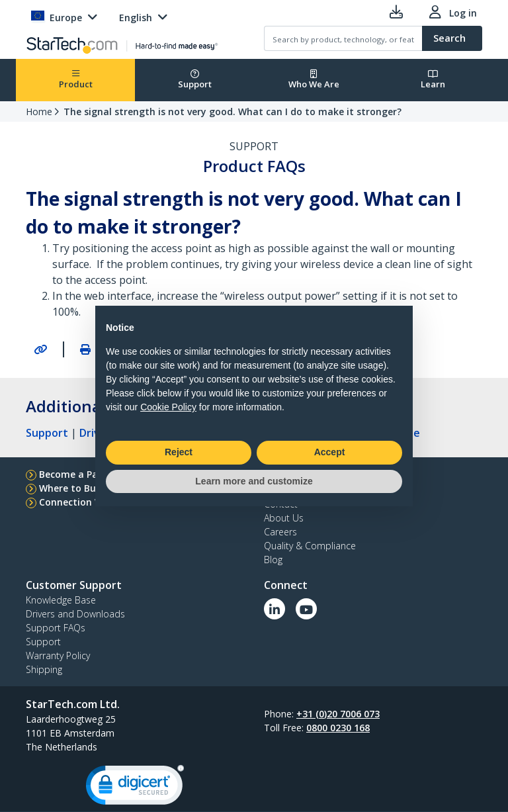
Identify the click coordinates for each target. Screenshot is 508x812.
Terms (176, 781)
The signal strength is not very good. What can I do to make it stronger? (233, 112)
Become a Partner (80, 474)
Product (76, 80)
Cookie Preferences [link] (372, 781)
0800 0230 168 (338, 728)
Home (39, 112)
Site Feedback (121, 781)
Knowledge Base (61, 600)
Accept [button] (330, 452)
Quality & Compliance (310, 546)
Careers (280, 532)
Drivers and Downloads (75, 614)
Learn (433, 80)
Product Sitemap (278, 781)
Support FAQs (56, 628)
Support (195, 80)
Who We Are (314, 80)
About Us (284, 518)
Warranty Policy (58, 655)
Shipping (44, 669)
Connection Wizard (83, 502)
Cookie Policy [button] (168, 407)
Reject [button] (179, 452)
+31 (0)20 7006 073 (338, 714)
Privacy (215, 781)
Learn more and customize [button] (254, 481)
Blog (273, 560)
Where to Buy (70, 488)
